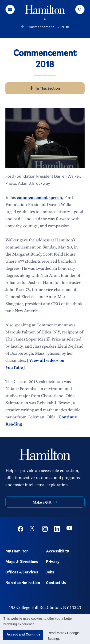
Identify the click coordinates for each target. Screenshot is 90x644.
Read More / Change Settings (63, 636)
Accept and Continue (23, 634)
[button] (10, 9)
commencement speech (39, 197)
